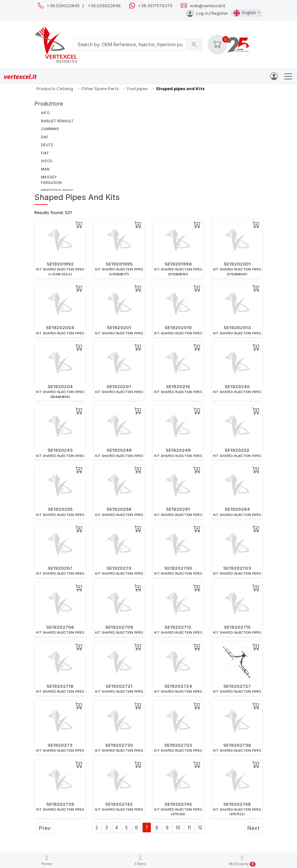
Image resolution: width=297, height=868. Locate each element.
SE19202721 (119, 686)
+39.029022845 (63, 6)
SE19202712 (178, 627)
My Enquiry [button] (242, 861)
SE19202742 (119, 804)
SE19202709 (119, 627)
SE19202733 (178, 745)
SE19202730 (119, 745)
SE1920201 (119, 327)
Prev (45, 828)
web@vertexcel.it (208, 6)
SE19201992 (60, 264)
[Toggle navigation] (288, 76)
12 (200, 828)
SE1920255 (60, 509)
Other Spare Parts (100, 89)
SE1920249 (178, 450)
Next (253, 828)
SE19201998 (178, 264)
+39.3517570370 (155, 6)
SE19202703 (237, 568)
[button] (217, 45)
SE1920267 (60, 568)
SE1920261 (178, 509)
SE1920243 (60, 450)
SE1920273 (60, 745)
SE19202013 (237, 327)
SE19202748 (237, 804)
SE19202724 (178, 686)
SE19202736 (237, 745)
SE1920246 (119, 450)
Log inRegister (207, 13)
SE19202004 (60, 327)
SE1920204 (60, 386)
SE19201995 (119, 264)
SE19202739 (60, 804)
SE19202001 (237, 264)
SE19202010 (178, 327)
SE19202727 (237, 686)
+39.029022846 (104, 6)
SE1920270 (119, 568)
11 (189, 828)
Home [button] (47, 860)
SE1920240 (237, 386)
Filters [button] (140, 860)
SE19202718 (60, 686)
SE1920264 (237, 509)
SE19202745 (178, 804)
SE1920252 (237, 450)
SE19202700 (178, 568)
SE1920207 (119, 386)
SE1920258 (119, 509)
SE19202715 (237, 627)
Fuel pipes (138, 89)
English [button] (245, 13)
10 (178, 828)
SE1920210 (178, 386)
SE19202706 (60, 627)
